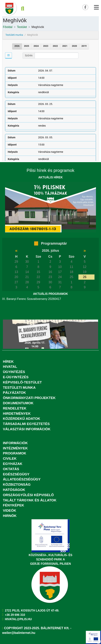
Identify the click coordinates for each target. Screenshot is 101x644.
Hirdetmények (17, 414)
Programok (15, 453)
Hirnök (10, 516)
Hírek (8, 362)
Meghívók (38, 27)
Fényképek (13, 505)
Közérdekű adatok (22, 419)
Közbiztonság (17, 484)
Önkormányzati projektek (29, 398)
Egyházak (13, 464)
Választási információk (27, 429)
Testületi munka (19, 388)
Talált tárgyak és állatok (30, 500)
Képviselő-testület (22, 382)
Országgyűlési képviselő (28, 495)
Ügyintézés (14, 372)
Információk (15, 443)
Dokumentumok (18, 403)
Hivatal (10, 367)
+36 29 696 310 (15, 615)
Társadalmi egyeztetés (26, 424)
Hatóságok (14, 490)
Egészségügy (16, 474)
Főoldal (8, 27)
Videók (10, 510)
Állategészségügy (22, 479)
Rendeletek (15, 408)
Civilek (10, 458)
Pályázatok (14, 393)
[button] (96, 7)
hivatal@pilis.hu (18, 619)
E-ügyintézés (16, 377)
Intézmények (15, 448)
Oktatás (11, 469)
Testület (22, 27)
